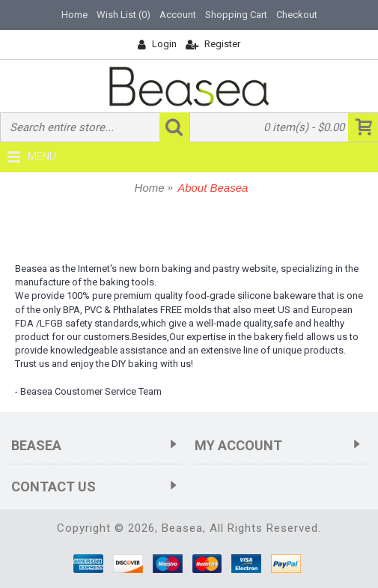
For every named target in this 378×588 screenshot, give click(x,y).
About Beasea (213, 188)
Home (150, 188)
